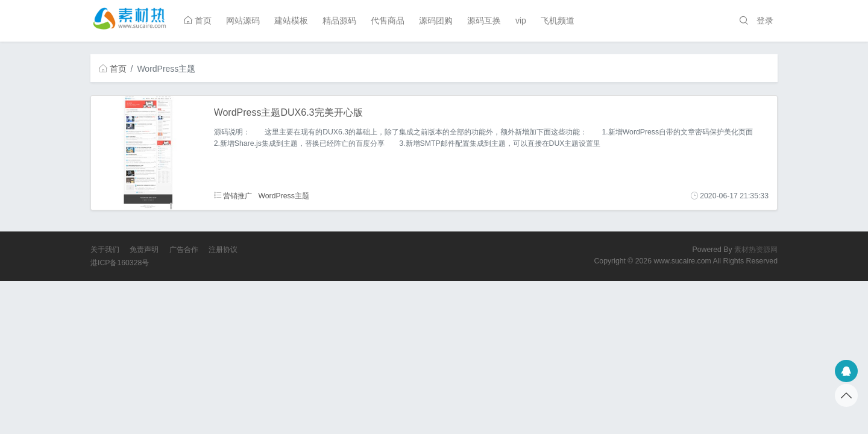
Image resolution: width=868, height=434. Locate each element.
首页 (198, 20)
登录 (765, 20)
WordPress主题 (283, 196)
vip (521, 20)
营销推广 (233, 196)
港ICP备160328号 (120, 263)
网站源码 (243, 20)
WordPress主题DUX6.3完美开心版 (288, 112)
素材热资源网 (756, 250)
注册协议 (223, 250)
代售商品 (388, 20)
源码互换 (484, 20)
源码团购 (436, 20)
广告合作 (184, 250)
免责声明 (144, 250)
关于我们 (105, 250)
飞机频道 (558, 20)
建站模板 (291, 20)
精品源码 (339, 20)
